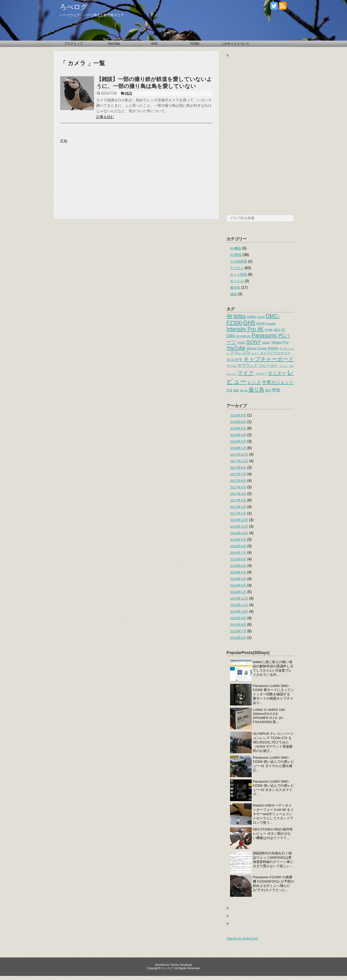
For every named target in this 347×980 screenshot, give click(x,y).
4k (229, 316)
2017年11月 (239, 461)
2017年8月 (238, 468)
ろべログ (74, 7)
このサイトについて (235, 44)
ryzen (241, 342)
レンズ (254, 382)
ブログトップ (73, 44)
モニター (277, 373)
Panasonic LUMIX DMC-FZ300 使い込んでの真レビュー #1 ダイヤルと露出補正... (273, 764)
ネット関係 (239, 274)
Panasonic (264, 335)
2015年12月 (239, 598)
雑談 (129, 93)
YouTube (114, 44)
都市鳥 (235, 288)
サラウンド (248, 365)
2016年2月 (238, 585)
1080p (252, 317)
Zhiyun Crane (257, 348)
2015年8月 (238, 625)
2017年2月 (238, 507)
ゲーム (232, 366)
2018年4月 (238, 435)
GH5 (154, 44)
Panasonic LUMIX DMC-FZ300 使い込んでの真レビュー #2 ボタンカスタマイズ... (273, 788)
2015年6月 (238, 638)
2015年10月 (239, 611)
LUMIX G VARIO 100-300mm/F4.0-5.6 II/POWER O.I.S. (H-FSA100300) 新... (269, 716)
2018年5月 (238, 428)
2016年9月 (238, 540)
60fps (240, 316)
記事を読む (105, 117)
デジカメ (237, 268)
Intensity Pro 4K (245, 329)
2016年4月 (238, 572)
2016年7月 (238, 553)
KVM (268, 330)
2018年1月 (238, 448)
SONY (254, 342)
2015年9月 (238, 618)
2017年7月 (238, 474)
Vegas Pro (280, 342)
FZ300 (195, 44)
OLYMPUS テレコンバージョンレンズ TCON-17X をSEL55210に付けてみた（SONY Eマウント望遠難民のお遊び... (273, 742)
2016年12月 (239, 520)
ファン (283, 366)
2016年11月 (239, 526)
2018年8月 (238, 415)
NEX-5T (279, 330)
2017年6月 (238, 481)
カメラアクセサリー (275, 353)
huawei (271, 324)
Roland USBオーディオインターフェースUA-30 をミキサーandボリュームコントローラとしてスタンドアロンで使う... (273, 814)
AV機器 (236, 248)
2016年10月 (239, 533)
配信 (268, 390)
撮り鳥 (256, 390)
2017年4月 (238, 494)
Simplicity (186, 965)
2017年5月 (238, 487)
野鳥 (276, 390)
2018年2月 (238, 441)
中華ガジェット (278, 382)
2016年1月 (238, 592)
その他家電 (239, 261)
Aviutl (261, 317)
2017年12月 (239, 454)
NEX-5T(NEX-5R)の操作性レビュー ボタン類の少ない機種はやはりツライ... (273, 833)
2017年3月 (238, 500)
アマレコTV (240, 353)
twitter (266, 343)
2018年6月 (238, 422)
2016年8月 (238, 546)
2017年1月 (238, 513)
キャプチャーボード (269, 359)
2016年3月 (238, 579)
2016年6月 (238, 559)
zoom (273, 348)
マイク (246, 373)
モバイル (237, 281)
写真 (229, 390)
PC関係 (236, 255)
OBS (231, 336)
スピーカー (268, 366)
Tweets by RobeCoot (242, 938)
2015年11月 (239, 605)
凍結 (236, 390)
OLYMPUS (243, 336)
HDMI (261, 323)
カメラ (255, 353)
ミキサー (261, 374)
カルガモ (235, 360)
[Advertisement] (98, 175)
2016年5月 (238, 566)
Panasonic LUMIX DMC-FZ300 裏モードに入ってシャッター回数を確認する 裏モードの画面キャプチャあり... (273, 694)
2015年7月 (238, 631)
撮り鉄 (244, 391)
